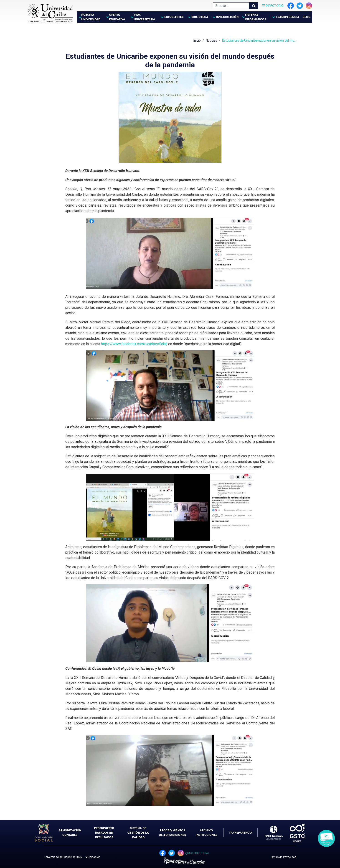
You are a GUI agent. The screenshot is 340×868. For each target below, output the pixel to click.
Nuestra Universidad (91, 17)
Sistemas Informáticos (255, 17)
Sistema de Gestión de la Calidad (138, 833)
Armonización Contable (70, 833)
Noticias (211, 40)
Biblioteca (200, 17)
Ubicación (93, 857)
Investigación (227, 17)
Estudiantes (174, 17)
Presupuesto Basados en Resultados (104, 833)
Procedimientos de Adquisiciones (172, 833)
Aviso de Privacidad (284, 857)
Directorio (273, 6)
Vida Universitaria (145, 17)
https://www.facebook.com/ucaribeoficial (134, 344)
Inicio (197, 40)
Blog (307, 17)
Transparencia (288, 17)
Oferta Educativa (117, 17)
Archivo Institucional (207, 833)
